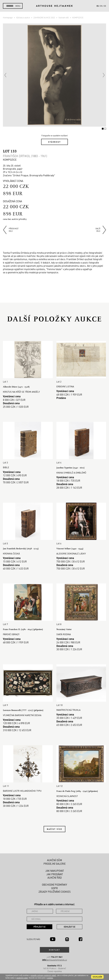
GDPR (54, 888)
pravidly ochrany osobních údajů (43, 975)
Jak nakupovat (55, 871)
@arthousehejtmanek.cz (55, 960)
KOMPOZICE (78, 17)
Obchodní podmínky (54, 885)
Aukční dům (54, 860)
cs (98, 6)
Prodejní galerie (55, 864)
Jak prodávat (55, 874)
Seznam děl (64, 17)
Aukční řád (55, 878)
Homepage (8, 17)
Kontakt (54, 950)
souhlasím (97, 977)
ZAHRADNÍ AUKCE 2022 (44, 17)
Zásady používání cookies (55, 892)
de (105, 6)
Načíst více (54, 829)
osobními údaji (22, 978)
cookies (50, 978)
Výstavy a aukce (23, 17)
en (101, 6)
